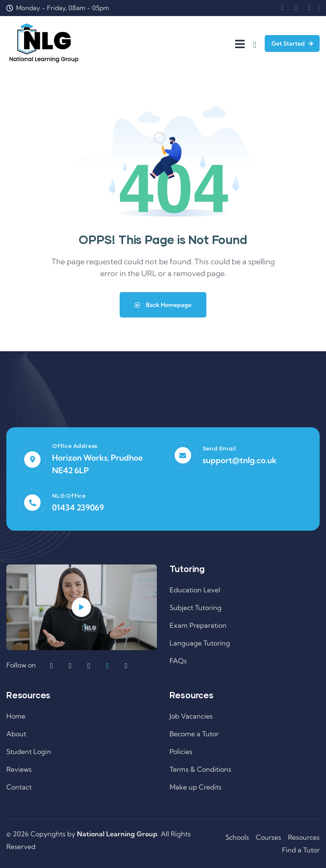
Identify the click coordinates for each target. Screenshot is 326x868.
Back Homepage (163, 305)
